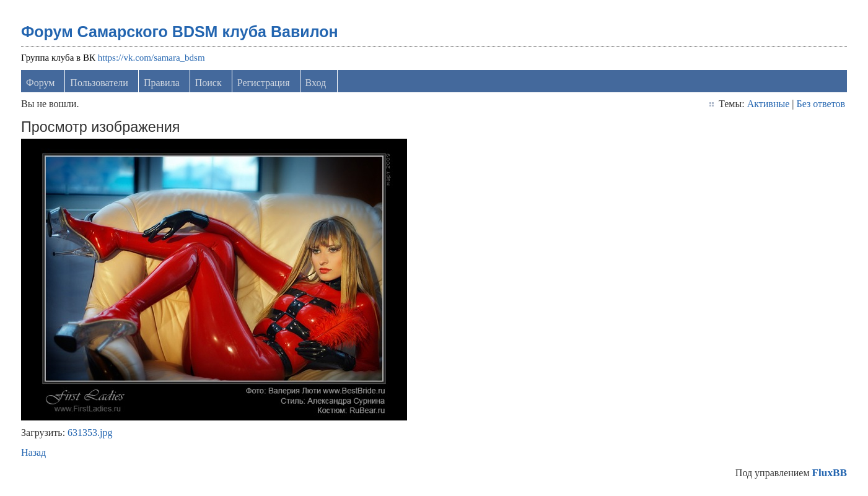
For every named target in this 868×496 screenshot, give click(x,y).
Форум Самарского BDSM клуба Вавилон (180, 32)
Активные (769, 104)
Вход (316, 83)
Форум (40, 83)
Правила (162, 83)
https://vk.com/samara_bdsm (151, 58)
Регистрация (264, 83)
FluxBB (830, 473)
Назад (33, 452)
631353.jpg (90, 433)
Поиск (208, 83)
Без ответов (821, 104)
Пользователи (99, 83)
